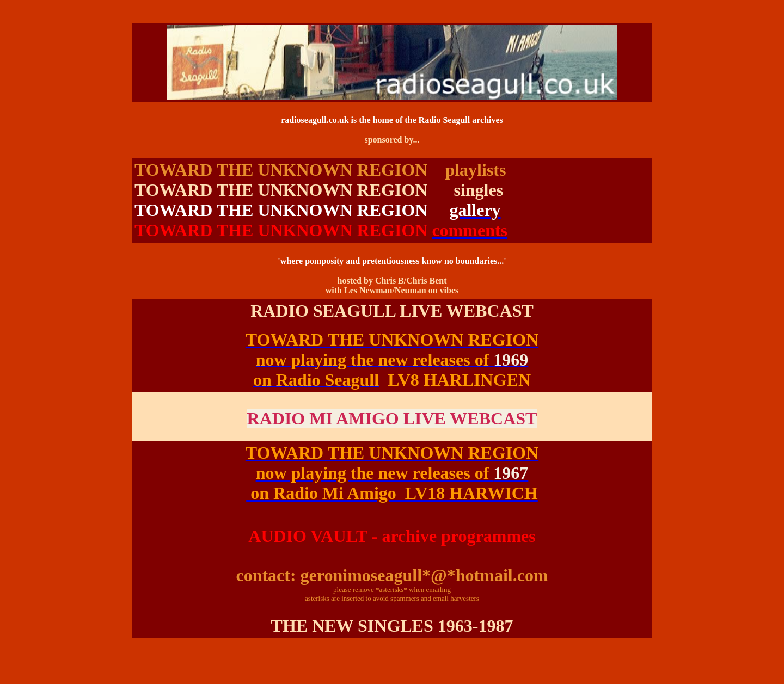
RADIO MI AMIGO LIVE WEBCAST (392, 418)
